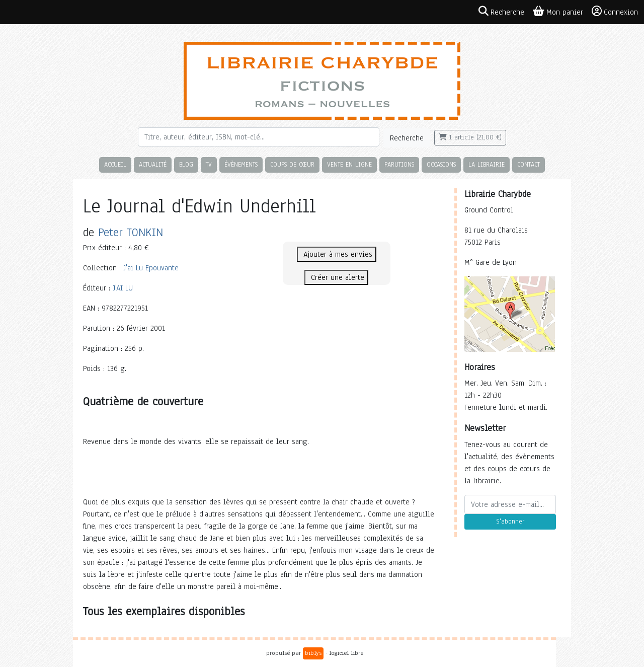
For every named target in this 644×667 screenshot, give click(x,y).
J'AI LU (123, 288)
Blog (186, 164)
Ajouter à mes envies (337, 254)
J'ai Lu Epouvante (151, 268)
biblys (313, 653)
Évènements (241, 164)
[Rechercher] (259, 137)
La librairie (487, 164)
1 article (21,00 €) (470, 137)
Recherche (407, 138)
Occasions (441, 164)
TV (209, 164)
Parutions (399, 164)
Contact (529, 164)
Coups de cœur (292, 164)
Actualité (153, 164)
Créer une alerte (336, 277)
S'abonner (510, 522)
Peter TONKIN (131, 232)
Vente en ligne (349, 164)
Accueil (115, 164)
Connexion (615, 12)
